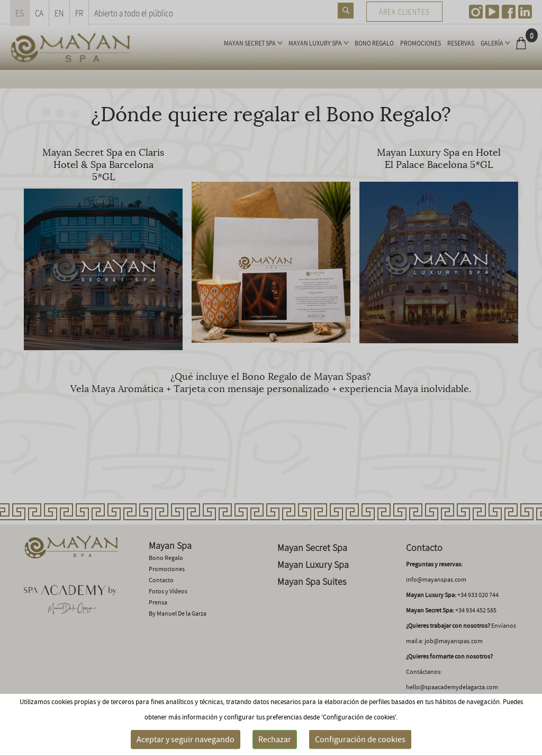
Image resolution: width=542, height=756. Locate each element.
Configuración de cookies (360, 740)
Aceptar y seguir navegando (186, 740)
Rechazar (275, 740)
